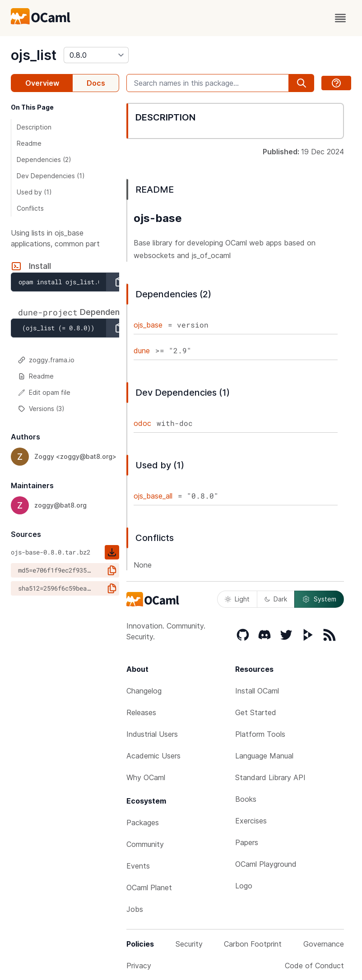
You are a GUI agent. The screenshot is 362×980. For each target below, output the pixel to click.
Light (237, 599)
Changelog (144, 691)
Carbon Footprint (253, 944)
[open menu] (340, 18)
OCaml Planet (149, 888)
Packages (143, 823)
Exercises (251, 821)
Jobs (135, 909)
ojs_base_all (153, 496)
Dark (276, 599)
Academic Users (153, 756)
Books (246, 799)
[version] (96, 55)
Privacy (139, 966)
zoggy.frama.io (46, 360)
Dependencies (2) (44, 159)
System (319, 599)
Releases (141, 712)
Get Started (256, 712)
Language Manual (264, 756)
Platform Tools (260, 734)
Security (189, 944)
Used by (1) (34, 192)
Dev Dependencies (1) (51, 176)
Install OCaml (257, 691)
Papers (247, 842)
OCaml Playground (266, 864)
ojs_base (148, 325)
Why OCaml (146, 777)
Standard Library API (270, 777)
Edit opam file (44, 392)
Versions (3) (41, 409)
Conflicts (30, 208)
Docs (96, 83)
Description (34, 127)
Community (145, 844)
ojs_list (34, 55)
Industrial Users (152, 734)
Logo (244, 886)
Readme (29, 143)
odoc (142, 423)
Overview (42, 83)
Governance (324, 944)
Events (138, 866)
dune (142, 351)
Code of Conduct (314, 966)
